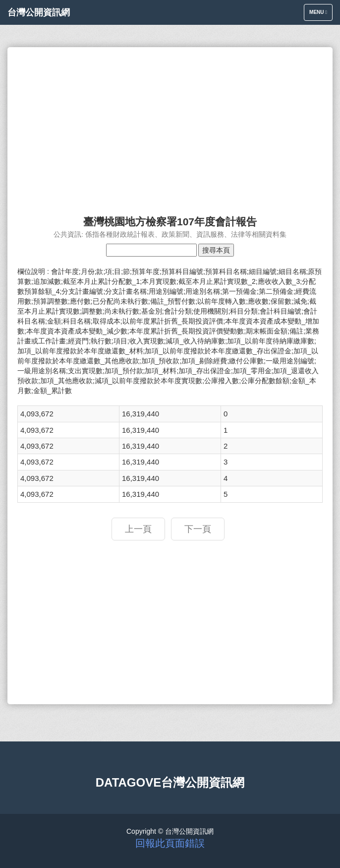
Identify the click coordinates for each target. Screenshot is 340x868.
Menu (321, 15)
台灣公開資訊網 (39, 12)
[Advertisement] (170, 127)
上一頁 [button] (138, 529)
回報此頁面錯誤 (170, 843)
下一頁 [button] (198, 529)
